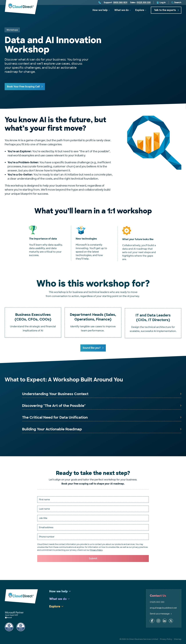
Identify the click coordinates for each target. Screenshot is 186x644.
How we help (100, 10)
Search (178, 2)
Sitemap (178, 639)
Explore (140, 10)
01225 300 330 (144, 2)
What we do (121, 10)
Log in (163, 2)
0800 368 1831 (120, 2)
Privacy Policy (96, 550)
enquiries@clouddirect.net (163, 608)
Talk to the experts (166, 10)
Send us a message (161, 614)
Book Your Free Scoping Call (23, 87)
